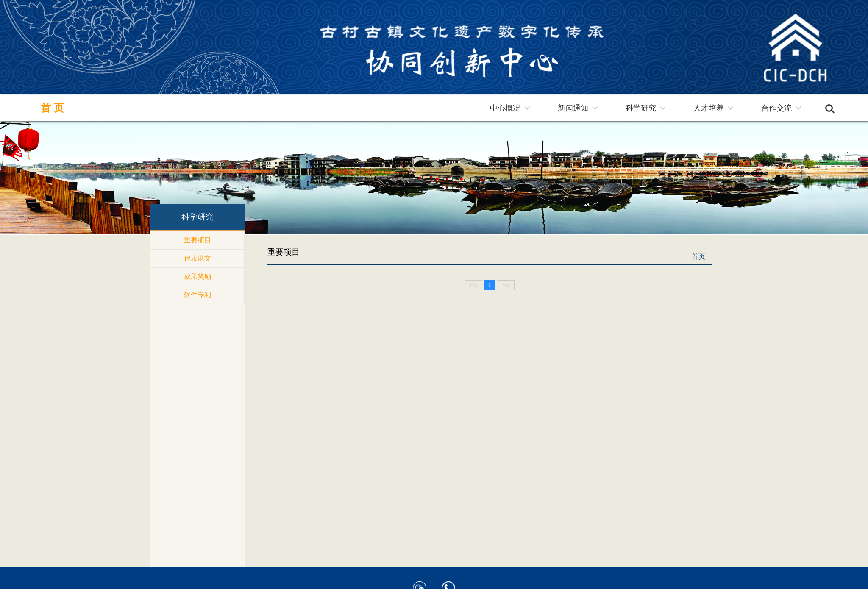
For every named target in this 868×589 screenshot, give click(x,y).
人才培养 (709, 108)
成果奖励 (198, 276)
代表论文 (198, 258)
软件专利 (198, 295)
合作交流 (776, 108)
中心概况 (505, 108)
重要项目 (198, 240)
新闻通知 (573, 108)
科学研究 (641, 108)
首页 (54, 108)
